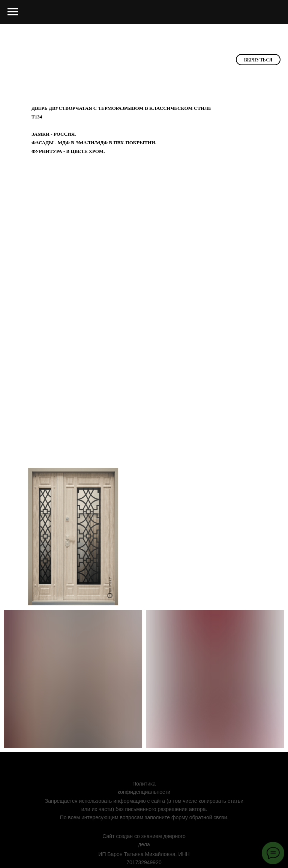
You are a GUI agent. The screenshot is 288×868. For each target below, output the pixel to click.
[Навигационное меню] (13, 12)
